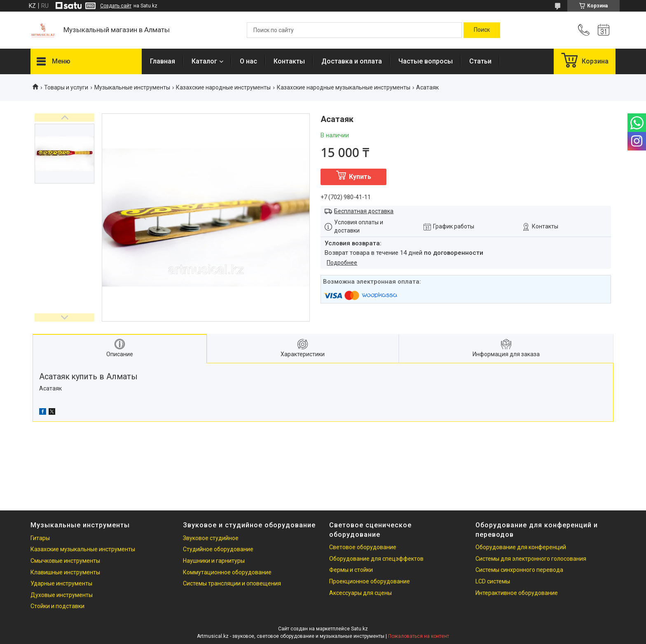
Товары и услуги (66, 87)
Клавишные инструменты (65, 572)
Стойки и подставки (57, 606)
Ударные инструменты (61, 583)
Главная (163, 61)
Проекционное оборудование (370, 581)
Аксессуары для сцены (360, 593)
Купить (360, 177)
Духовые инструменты (62, 595)
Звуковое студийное (211, 538)
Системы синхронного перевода (519, 570)
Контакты (289, 61)
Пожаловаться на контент (419, 636)
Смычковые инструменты (65, 561)
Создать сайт (116, 6)
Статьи (480, 61)
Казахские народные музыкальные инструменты (344, 87)
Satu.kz (359, 629)
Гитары (40, 538)
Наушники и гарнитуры (214, 561)
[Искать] (482, 30)
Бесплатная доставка (364, 211)
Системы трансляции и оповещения (232, 583)
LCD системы (493, 581)
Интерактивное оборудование (517, 593)
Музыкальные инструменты (132, 87)
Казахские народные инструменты (223, 87)
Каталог (204, 61)
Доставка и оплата (352, 61)
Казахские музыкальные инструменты (83, 549)
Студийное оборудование (218, 549)
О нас (248, 61)
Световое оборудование (363, 547)
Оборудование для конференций (521, 547)
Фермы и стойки (351, 570)
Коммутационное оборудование (227, 572)
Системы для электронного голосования (531, 559)
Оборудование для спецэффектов (376, 559)
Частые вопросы (426, 61)
